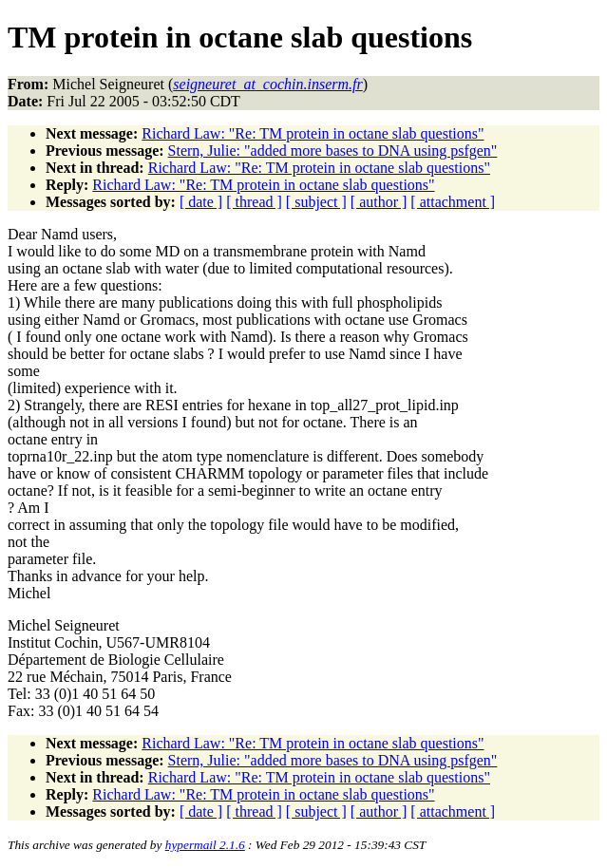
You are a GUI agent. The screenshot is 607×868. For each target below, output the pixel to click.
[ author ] (379, 202)
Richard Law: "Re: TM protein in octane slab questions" (313, 133)
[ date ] (201, 202)
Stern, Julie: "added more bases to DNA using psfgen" (333, 151)
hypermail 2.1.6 (205, 845)
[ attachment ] (453, 202)
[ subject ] (316, 202)
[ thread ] (254, 202)
